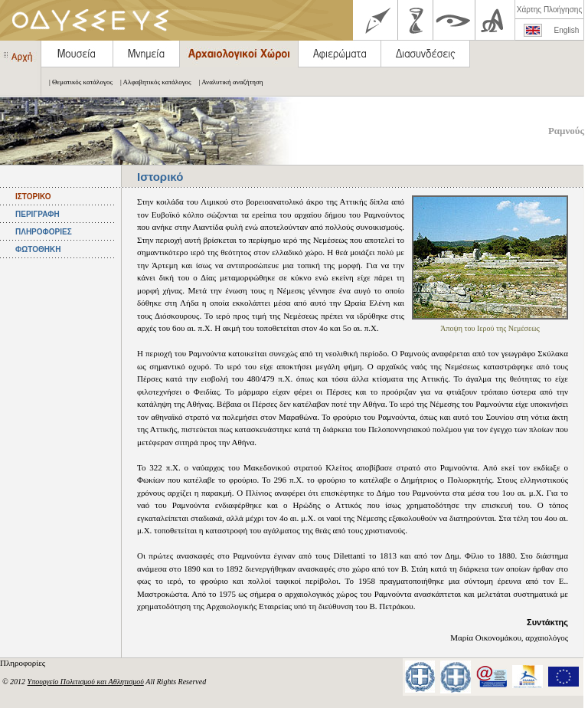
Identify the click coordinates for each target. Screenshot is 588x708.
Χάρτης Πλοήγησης (549, 10)
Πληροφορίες (24, 663)
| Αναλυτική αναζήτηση (227, 82)
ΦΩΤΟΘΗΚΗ (38, 249)
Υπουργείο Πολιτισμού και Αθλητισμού (86, 682)
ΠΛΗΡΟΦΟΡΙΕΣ (44, 232)
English (567, 30)
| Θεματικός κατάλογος (77, 82)
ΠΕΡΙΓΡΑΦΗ (38, 214)
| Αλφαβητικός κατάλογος (152, 82)
